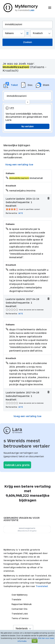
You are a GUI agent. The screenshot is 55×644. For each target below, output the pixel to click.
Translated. (42, 586)
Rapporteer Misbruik (22, 604)
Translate (16, 599)
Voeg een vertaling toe (19, 164)
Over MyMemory (20, 595)
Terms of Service (20, 618)
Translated (20, 614)
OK (35, 641)
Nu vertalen (27, 126)
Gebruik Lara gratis (17, 465)
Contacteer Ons (20, 609)
